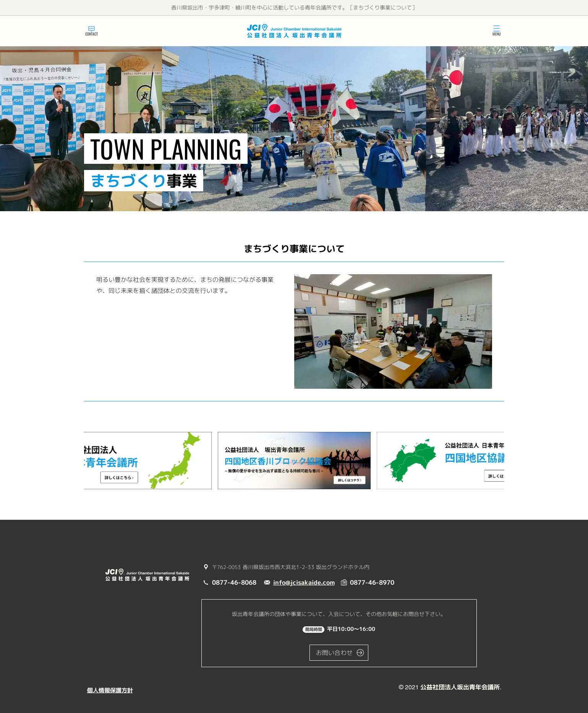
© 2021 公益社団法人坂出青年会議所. (450, 687)
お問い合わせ (334, 653)
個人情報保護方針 (110, 690)
